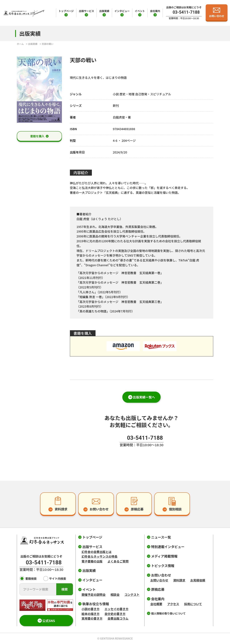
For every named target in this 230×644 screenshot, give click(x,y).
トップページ (66, 11)
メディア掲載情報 (164, 556)
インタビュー (122, 11)
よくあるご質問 (118, 561)
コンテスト (132, 595)
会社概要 (156, 604)
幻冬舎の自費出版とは (97, 552)
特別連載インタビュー (168, 547)
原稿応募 (158, 589)
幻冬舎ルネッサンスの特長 (100, 556)
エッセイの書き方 (116, 609)
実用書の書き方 (92, 618)
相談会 (115, 595)
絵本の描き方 (91, 614)
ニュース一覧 (161, 537)
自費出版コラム (118, 618)
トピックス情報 (163, 566)
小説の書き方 (91, 609)
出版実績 (104, 11)
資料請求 (179, 580)
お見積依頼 (198, 580)
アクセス (173, 604)
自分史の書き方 (115, 614)
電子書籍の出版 (92, 561)
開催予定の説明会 (94, 595)
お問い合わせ (159, 580)
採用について (193, 604)
